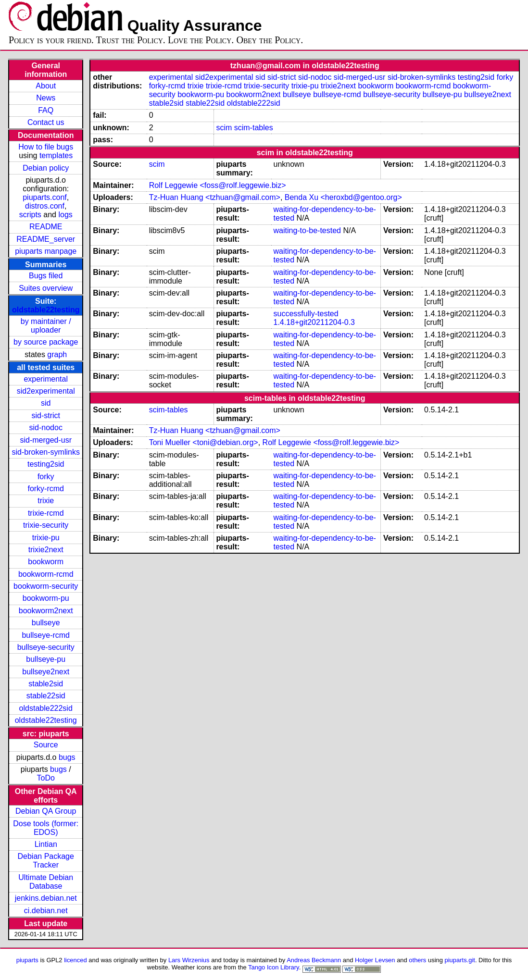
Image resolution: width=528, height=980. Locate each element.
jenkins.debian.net (46, 898)
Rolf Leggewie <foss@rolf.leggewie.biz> (218, 185)
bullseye (46, 623)
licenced (75, 960)
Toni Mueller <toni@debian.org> (204, 442)
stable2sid (46, 684)
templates (56, 155)
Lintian (46, 844)
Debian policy (46, 168)
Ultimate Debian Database (46, 882)
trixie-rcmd (46, 513)
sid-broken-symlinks (46, 452)
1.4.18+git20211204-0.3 (314, 322)
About (46, 86)
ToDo (46, 778)
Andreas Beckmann (314, 960)
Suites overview (46, 288)
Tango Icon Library (274, 967)
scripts (30, 215)
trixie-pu (46, 538)
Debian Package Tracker (46, 861)
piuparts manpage (46, 251)
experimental (46, 379)
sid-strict (46, 416)
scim (224, 128)
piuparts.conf (45, 197)
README (46, 227)
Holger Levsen (375, 960)
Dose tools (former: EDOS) (46, 828)
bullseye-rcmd (46, 635)
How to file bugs (46, 147)
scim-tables (254, 128)
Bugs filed (46, 276)
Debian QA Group (46, 811)
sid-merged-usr (46, 440)
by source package (46, 342)
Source (46, 745)
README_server (46, 239)
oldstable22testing (46, 310)
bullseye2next (46, 672)
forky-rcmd (46, 489)
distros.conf (45, 206)
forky (46, 477)
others (417, 960)
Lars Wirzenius (189, 960)
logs (65, 215)
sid (46, 403)
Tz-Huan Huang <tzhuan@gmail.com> (215, 197)
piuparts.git (460, 960)
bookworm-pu (46, 598)
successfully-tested (306, 314)
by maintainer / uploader (46, 326)
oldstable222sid (46, 708)
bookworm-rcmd (46, 574)
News (46, 98)
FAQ (46, 110)
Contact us (46, 122)
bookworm (46, 562)
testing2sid (46, 464)
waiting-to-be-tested (307, 230)
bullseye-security (46, 647)
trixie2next (46, 550)
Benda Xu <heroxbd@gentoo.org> (343, 197)
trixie (46, 501)
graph (57, 354)
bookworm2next (46, 611)
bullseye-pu (46, 659)
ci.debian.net (46, 911)
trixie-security (46, 525)
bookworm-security (46, 586)
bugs (67, 757)
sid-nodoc (46, 428)
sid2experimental (46, 391)
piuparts (27, 960)
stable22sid (46, 696)
